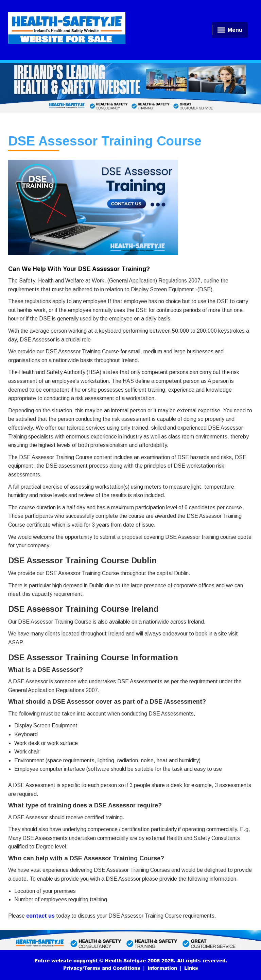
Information (162, 968)
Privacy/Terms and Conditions (102, 968)
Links (191, 968)
